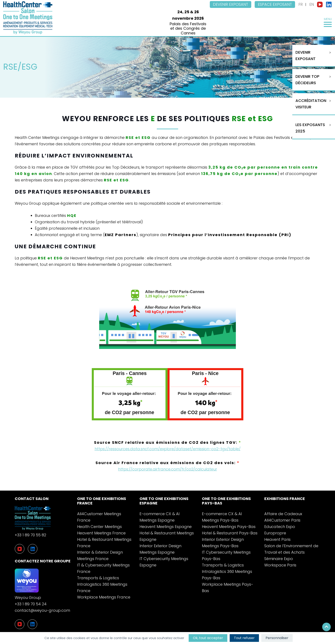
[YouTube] (20, 624)
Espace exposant (275, 4)
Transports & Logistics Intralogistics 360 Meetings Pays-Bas (227, 571)
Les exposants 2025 (310, 128)
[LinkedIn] (32, 624)
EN (312, 4)
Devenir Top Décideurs (307, 80)
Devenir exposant (231, 4)
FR (301, 4)
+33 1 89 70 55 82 (30, 535)
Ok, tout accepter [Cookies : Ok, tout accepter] (208, 638)
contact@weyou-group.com (42, 610)
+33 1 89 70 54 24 (31, 604)
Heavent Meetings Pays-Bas (229, 527)
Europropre (275, 533)
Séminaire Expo (279, 559)
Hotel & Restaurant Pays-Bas (230, 533)
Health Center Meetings (99, 527)
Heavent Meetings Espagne (166, 527)
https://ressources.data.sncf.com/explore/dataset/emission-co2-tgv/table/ (168, 449)
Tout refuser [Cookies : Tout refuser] (244, 638)
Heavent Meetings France (101, 533)
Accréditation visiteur (311, 104)
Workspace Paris (280, 565)
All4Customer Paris (282, 520)
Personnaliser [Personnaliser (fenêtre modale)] (277, 638)
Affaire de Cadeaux (283, 514)
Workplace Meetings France (104, 597)
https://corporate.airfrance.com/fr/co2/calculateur (168, 469)
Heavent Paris (277, 539)
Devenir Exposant (306, 55)
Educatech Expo (280, 527)
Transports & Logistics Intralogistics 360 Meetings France (102, 584)
